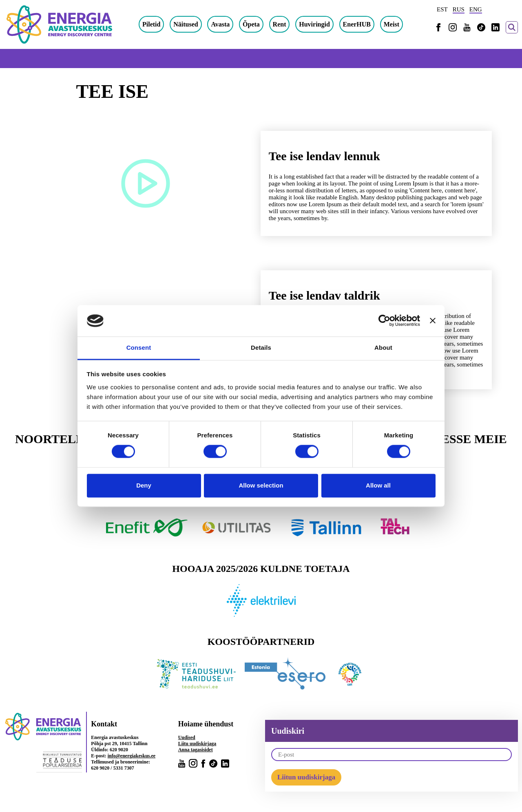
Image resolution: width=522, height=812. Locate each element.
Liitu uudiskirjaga (197, 744)
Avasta (220, 24)
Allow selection (261, 485)
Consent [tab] (139, 348)
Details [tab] (261, 348)
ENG (476, 9)
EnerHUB (357, 24)
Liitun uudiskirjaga (306, 777)
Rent (280, 24)
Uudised (187, 737)
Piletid (151, 24)
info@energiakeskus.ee (132, 756)
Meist (391, 24)
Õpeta (251, 24)
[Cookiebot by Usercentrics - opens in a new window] (384, 321)
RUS (459, 9)
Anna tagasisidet (196, 750)
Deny (144, 485)
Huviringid (314, 24)
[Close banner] (433, 321)
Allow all (378, 485)
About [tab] (383, 348)
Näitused (186, 24)
